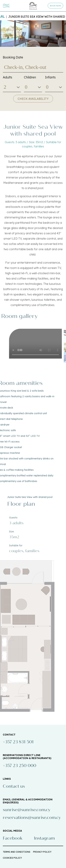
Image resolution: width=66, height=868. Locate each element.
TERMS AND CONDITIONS (17, 852)
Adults (7, 77)
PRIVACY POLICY (42, 852)
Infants (50, 77)
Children (30, 77)
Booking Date (13, 57)
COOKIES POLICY (12, 858)
